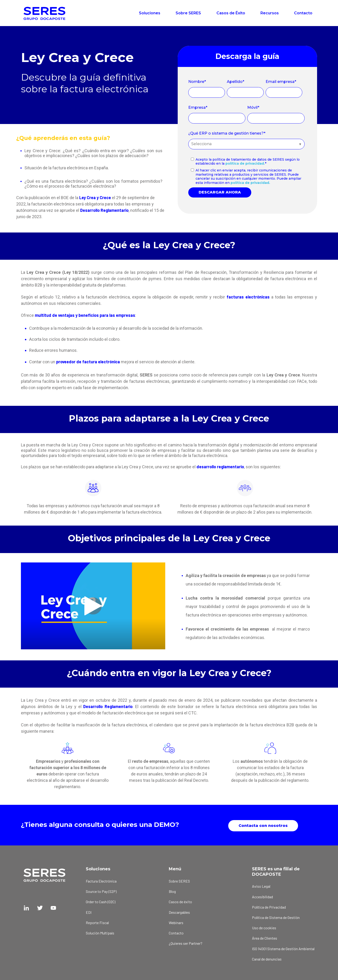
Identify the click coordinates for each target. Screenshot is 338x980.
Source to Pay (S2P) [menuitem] (101, 890)
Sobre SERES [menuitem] (179, 880)
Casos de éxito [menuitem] (180, 901)
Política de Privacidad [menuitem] (269, 906)
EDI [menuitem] (89, 911)
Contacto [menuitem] (176, 932)
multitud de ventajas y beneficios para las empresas (85, 315)
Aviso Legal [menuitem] (261, 885)
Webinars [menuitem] (176, 921)
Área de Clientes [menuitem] (265, 937)
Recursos (270, 13)
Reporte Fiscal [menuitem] (97, 921)
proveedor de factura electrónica (88, 362)
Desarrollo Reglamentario (104, 210)
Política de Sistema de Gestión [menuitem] (276, 916)
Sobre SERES (188, 13)
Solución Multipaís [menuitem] (100, 932)
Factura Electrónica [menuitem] (101, 880)
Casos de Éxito (231, 13)
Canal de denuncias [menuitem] (267, 958)
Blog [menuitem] (172, 890)
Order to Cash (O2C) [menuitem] (101, 901)
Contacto (303, 13)
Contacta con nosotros (263, 824)
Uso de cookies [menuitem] (264, 927)
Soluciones (150, 13)
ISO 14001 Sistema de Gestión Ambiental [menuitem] (283, 947)
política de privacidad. (245, 163)
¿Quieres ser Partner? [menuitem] (186, 942)
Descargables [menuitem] (179, 911)
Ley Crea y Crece (95, 198)
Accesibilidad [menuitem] (262, 896)
